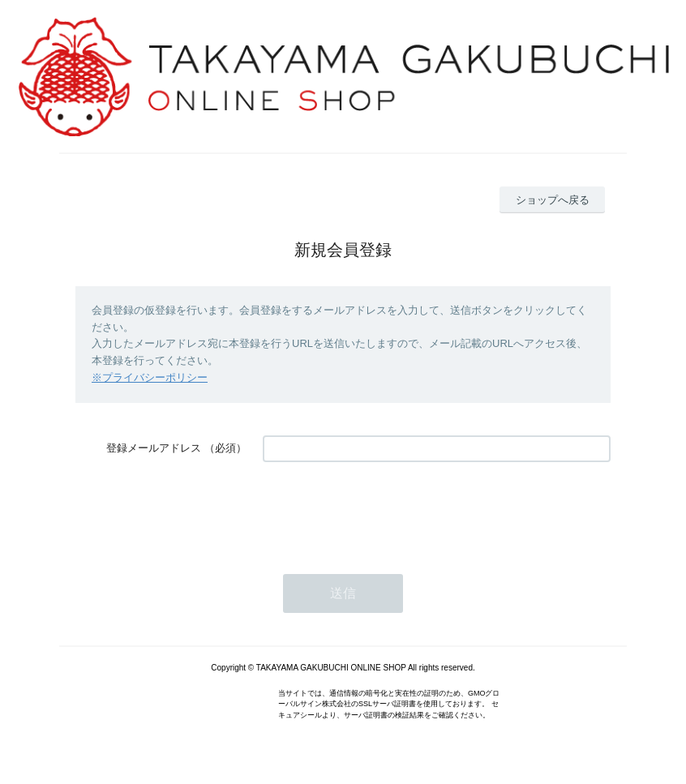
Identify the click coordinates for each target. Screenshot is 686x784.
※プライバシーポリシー (150, 377)
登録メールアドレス (154, 448)
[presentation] (386, 510)
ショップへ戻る (553, 200)
